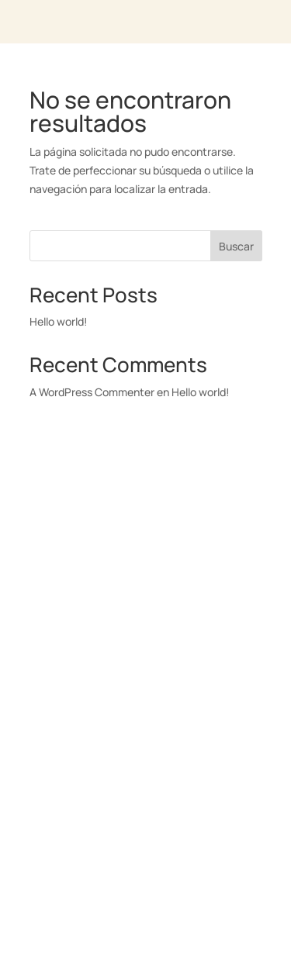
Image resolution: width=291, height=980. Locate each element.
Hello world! (59, 321)
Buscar (236, 246)
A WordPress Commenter (92, 392)
